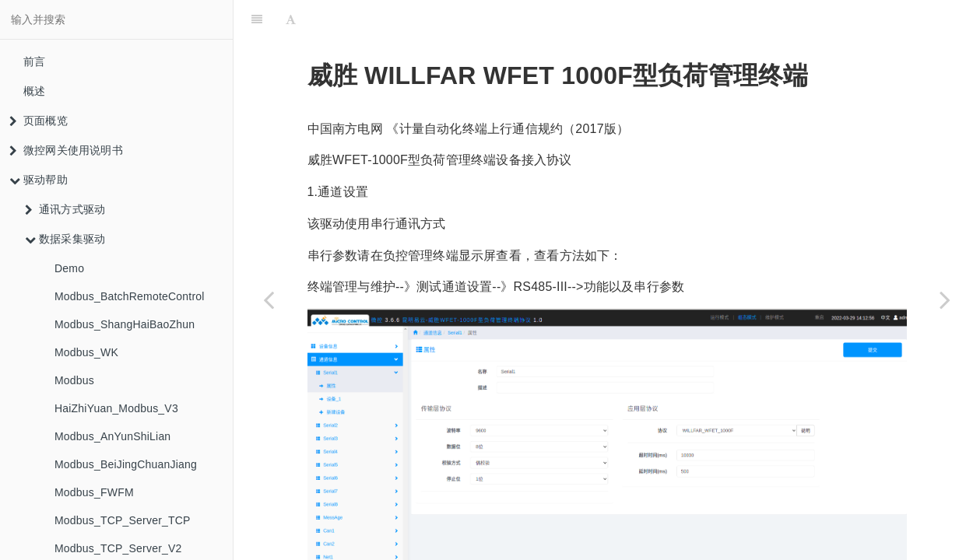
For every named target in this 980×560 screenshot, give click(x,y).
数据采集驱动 (65, 239)
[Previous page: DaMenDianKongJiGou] (269, 299)
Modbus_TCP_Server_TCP (123, 520)
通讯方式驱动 (65, 209)
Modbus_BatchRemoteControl (130, 296)
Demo (69, 268)
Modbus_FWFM (94, 492)
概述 (34, 91)
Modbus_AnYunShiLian (112, 436)
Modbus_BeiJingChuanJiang (126, 464)
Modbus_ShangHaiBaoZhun (125, 324)
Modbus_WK (86, 352)
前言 (34, 61)
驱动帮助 (39, 180)
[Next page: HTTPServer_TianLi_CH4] (945, 299)
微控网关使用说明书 (66, 150)
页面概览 (39, 121)
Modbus (74, 380)
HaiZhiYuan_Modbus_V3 (116, 408)
